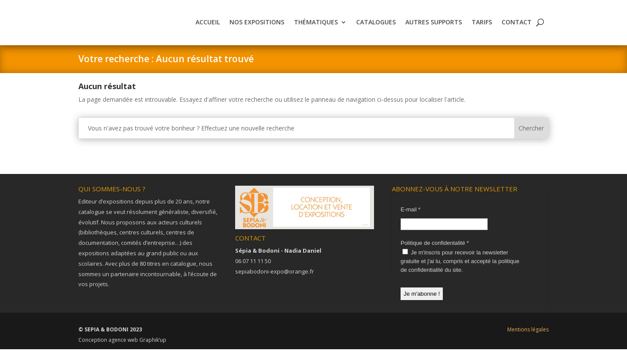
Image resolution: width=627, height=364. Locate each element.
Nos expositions (257, 29)
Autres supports (434, 29)
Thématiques (316, 29)
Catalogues (376, 29)
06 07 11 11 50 (253, 276)
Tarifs (482, 29)
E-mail (411, 224)
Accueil (208, 29)
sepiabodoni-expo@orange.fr (275, 286)
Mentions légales (528, 344)
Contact (517, 29)
